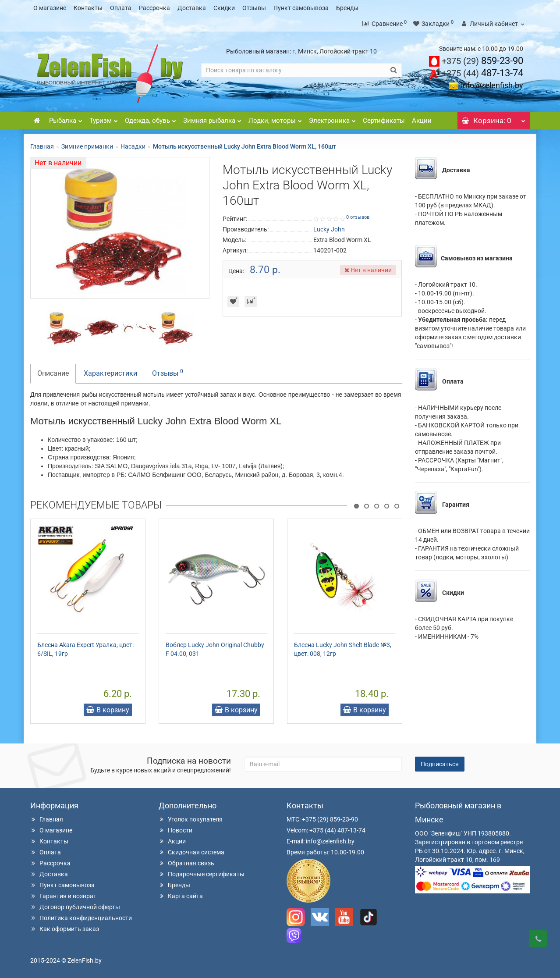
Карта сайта (181, 896)
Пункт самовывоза (301, 8)
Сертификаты (384, 121)
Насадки (133, 146)
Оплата (121, 8)
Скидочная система (191, 852)
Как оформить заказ (65, 929)
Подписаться (440, 764)
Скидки (224, 8)
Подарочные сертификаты (202, 874)
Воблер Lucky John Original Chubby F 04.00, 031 (215, 649)
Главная (42, 146)
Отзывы (254, 8)
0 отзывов (358, 217)
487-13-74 (482, 73)
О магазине (50, 8)
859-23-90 (482, 61)
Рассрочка (154, 8)
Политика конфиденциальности (81, 918)
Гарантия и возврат (63, 896)
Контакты (88, 8)
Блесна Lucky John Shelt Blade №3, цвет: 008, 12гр (343, 649)
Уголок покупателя (191, 819)
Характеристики (110, 373)
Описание (53, 373)
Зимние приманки (87, 146)
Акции (422, 121)
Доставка (192, 8)
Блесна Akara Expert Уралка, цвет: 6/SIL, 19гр (85, 649)
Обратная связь (186, 863)
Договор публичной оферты (75, 907)
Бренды (347, 8)
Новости (175, 830)
